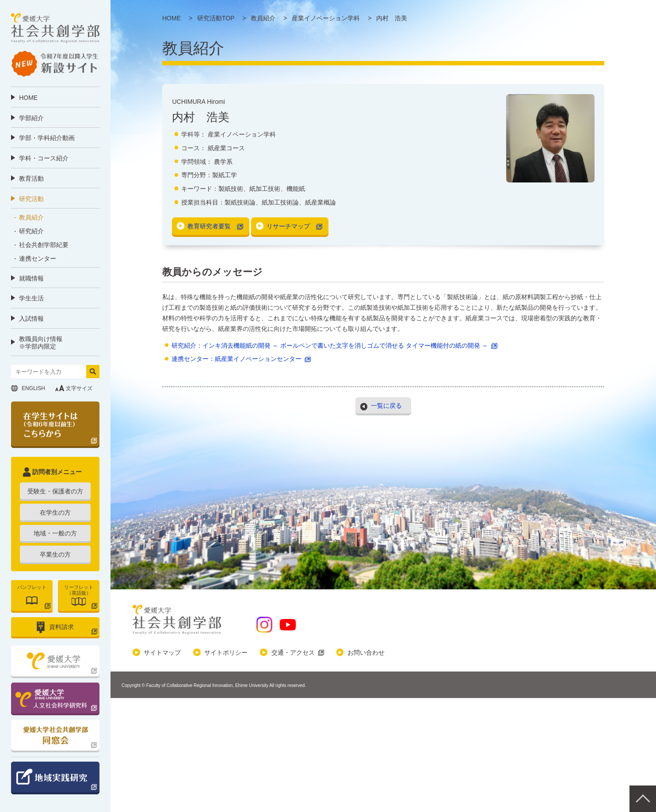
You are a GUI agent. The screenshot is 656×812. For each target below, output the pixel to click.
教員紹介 (31, 217)
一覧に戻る (386, 405)
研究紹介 (31, 231)
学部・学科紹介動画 (47, 138)
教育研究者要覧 (209, 226)
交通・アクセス (293, 653)
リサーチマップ (288, 226)
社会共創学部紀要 (44, 245)
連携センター (38, 258)
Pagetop (643, 799)
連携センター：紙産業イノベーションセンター (236, 359)
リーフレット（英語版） (79, 590)
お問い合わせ (366, 653)
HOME (28, 98)
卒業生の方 (55, 554)
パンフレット (32, 587)
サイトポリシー (226, 653)
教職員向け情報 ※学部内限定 (41, 343)
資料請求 (61, 627)
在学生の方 (55, 512)
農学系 (223, 162)
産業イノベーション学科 (242, 134)
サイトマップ (162, 653)
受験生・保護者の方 (55, 491)
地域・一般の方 (55, 533)
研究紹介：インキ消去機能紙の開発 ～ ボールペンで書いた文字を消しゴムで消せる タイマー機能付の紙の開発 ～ (330, 345)
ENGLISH (33, 388)
